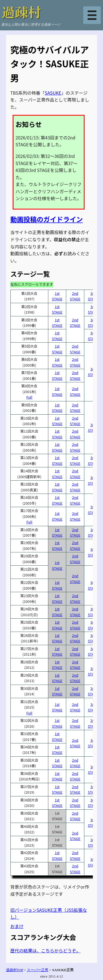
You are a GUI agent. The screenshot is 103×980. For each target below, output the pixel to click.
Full (29, 397)
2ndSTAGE (75, 296)
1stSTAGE (57, 296)
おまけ (17, 926)
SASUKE (53, 93)
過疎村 (21, 12)
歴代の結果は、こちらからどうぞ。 (46, 950)
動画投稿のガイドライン (47, 219)
